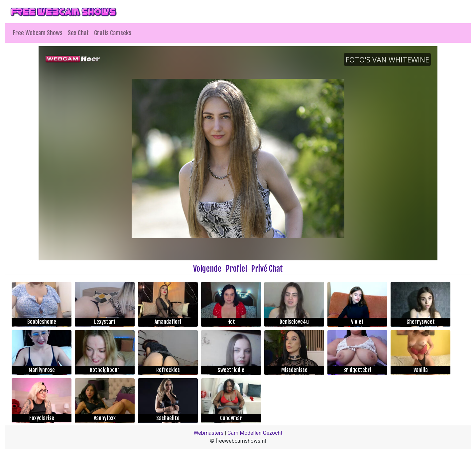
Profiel (236, 269)
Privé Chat (267, 269)
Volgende (207, 269)
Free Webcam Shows (38, 33)
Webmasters (208, 433)
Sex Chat (78, 33)
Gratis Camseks (113, 33)
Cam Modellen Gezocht (255, 433)
